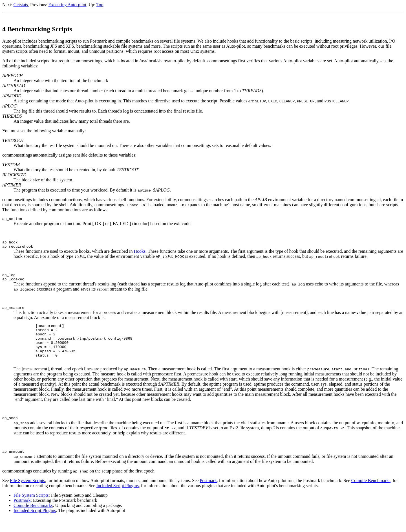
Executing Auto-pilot (68, 5)
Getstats (21, 5)
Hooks (140, 254)
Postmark (208, 495)
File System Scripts (27, 495)
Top (100, 5)
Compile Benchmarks (371, 495)
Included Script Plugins (118, 500)
